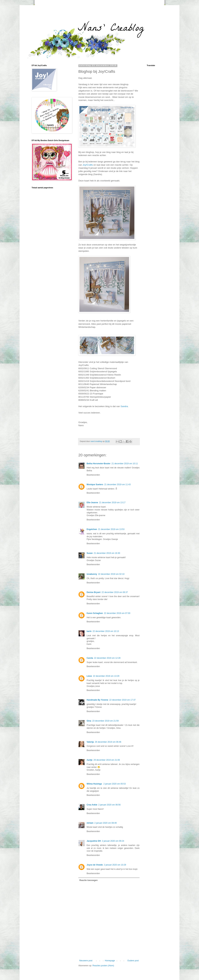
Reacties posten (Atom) (103, 966)
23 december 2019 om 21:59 (105, 721)
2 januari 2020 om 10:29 (115, 865)
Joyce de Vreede (95, 865)
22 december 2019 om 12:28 (107, 658)
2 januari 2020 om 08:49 (105, 823)
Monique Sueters (95, 485)
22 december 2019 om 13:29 (106, 676)
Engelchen (92, 529)
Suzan (90, 553)
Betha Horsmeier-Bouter (99, 464)
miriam (90, 823)
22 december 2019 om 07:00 (117, 613)
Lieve (89, 676)
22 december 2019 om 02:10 (111, 574)
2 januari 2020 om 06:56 (109, 805)
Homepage (110, 961)
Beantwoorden (93, 475)
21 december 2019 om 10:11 (125, 464)
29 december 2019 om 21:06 (107, 760)
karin (89, 631)
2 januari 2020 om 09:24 (113, 841)
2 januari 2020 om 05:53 (115, 784)
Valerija (90, 742)
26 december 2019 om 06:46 (108, 742)
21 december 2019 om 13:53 (111, 529)
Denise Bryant (94, 592)
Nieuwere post (86, 961)
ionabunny (92, 574)
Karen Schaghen (95, 613)
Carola (90, 658)
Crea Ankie (92, 805)
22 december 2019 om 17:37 (122, 700)
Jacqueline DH (94, 841)
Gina (89, 721)
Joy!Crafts (88, 165)
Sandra (124, 406)
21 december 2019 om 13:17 (112, 503)
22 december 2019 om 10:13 (106, 631)
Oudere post (133, 961)
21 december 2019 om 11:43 (117, 485)
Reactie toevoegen (89, 880)
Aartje (90, 760)
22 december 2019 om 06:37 (115, 592)
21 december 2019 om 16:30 (107, 553)
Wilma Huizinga (95, 784)
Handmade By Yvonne (97, 700)
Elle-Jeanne (92, 503)
